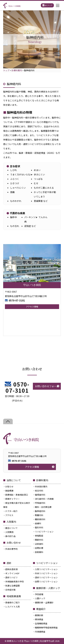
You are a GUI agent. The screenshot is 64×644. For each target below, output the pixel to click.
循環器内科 (40, 495)
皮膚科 (38, 523)
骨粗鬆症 (39, 536)
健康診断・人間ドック (48, 588)
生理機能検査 (41, 623)
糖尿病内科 (40, 519)
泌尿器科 (39, 544)
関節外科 (39, 540)
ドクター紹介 (11, 511)
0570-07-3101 (17, 300)
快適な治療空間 (12, 586)
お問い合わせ (14, 543)
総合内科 (39, 491)
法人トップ (47, 5)
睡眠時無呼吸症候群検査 (46, 628)
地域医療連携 (14, 596)
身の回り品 (10, 536)
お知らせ (9, 487)
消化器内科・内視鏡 (44, 499)
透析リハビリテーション (46, 577)
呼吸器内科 (40, 503)
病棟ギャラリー (12, 499)
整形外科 (39, 527)
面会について (11, 528)
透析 (9, 563)
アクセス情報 (32, 307)
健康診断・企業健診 (44, 602)
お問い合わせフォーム (47, 386)
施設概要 (9, 491)
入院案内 (11, 522)
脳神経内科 (40, 511)
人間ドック (40, 598)
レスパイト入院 (12, 607)
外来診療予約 (11, 549)
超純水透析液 (11, 569)
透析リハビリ (11, 577)
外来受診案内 (41, 487)
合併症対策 (10, 590)
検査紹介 (41, 609)
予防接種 (39, 594)
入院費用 (9, 532)
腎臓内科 (39, 515)
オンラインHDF (12, 573)
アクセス (9, 515)
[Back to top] (8, 421)
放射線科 (39, 552)
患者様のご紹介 (12, 602)
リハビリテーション (44, 532)
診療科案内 (42, 480)
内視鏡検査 (40, 632)
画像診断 (39, 615)
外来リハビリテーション (46, 573)
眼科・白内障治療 (43, 507)
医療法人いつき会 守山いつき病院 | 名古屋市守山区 (31, 641)
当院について (14, 480)
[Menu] (58, 5)
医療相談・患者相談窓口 (17, 495)
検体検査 (39, 619)
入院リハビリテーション (46, 569)
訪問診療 (39, 548)
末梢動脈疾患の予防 (15, 582)
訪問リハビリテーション (46, 582)
